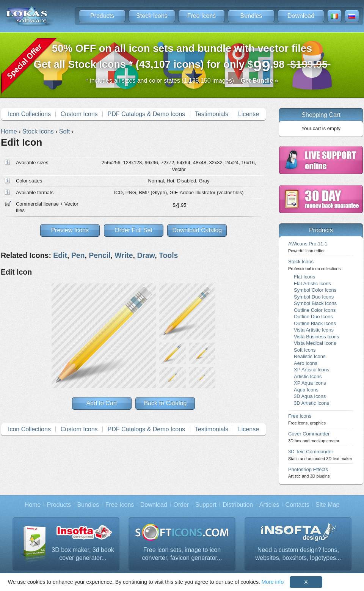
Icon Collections (29, 114)
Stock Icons (152, 16)
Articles (269, 505)
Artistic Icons (308, 376)
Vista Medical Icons (315, 343)
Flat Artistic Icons (312, 284)
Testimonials (212, 114)
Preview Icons (70, 230)
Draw (146, 255)
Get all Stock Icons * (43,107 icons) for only (182, 59)
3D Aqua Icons (310, 396)
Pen (78, 255)
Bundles (251, 16)
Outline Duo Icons (313, 317)
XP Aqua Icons (310, 383)
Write (124, 255)
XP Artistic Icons (311, 370)
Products (102, 16)
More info (273, 582)
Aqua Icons (306, 390)
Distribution (238, 505)
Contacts (297, 505)
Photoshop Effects (309, 472)
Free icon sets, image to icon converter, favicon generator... (182, 554)
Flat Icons (304, 277)
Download (301, 16)
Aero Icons (306, 363)
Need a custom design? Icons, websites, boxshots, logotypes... (298, 554)
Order (181, 505)
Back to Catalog (165, 403)
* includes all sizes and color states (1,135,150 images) (182, 81)
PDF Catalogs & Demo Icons (147, 114)
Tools (168, 255)
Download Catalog (197, 230)
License (249, 114)
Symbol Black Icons (315, 303)
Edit (60, 255)
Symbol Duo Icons (314, 297)
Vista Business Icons (316, 337)
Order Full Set (133, 230)
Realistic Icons (310, 356)
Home (33, 505)
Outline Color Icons (315, 310)
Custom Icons (79, 114)
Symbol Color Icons (315, 290)
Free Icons (202, 16)
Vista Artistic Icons (314, 330)
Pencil (100, 255)
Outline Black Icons (315, 323)
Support (206, 505)
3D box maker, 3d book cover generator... (83, 554)
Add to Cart (102, 403)
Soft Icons (305, 350)
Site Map (327, 505)
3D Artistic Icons (311, 403)
